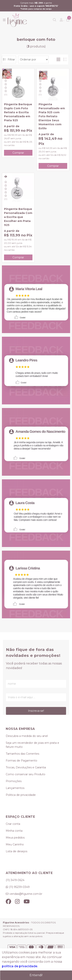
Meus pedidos (15, 838)
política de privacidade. (20, 966)
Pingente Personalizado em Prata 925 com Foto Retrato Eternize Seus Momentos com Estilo (52, 116)
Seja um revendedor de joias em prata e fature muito (32, 745)
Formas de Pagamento (22, 761)
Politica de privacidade (21, 795)
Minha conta (14, 831)
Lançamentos (15, 788)
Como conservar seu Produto (26, 774)
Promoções (14, 781)
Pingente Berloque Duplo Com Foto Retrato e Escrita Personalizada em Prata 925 (18, 112)
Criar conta (13, 824)
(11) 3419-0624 (15, 880)
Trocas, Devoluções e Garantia (26, 767)
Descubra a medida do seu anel (27, 736)
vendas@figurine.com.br (26, 894)
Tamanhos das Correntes (22, 754)
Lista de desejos (17, 851)
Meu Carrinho (15, 844)
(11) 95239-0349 (19, 887)
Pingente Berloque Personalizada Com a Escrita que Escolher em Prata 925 (18, 217)
